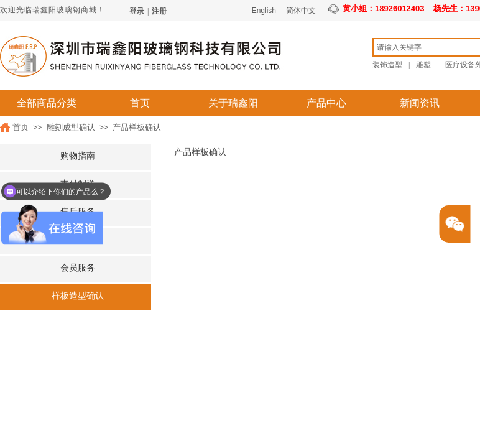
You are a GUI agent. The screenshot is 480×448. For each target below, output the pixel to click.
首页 (140, 103)
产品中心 (326, 103)
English (264, 11)
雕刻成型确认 (71, 127)
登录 (137, 11)
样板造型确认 (78, 296)
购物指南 (78, 156)
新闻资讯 (420, 103)
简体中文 (301, 11)
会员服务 (78, 268)
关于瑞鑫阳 (233, 103)
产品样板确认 (137, 127)
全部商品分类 (47, 103)
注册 (159, 11)
